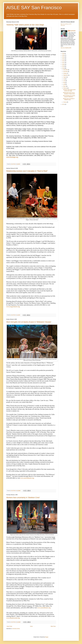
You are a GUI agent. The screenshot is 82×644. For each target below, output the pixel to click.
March (65, 86)
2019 (63, 66)
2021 (63, 63)
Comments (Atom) (16, 629)
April (64, 84)
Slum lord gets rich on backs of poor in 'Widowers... (69, 96)
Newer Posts (9, 626)
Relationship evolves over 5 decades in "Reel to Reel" (27, 171)
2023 (63, 59)
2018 (63, 68)
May (64, 83)
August (65, 77)
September (66, 75)
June (64, 81)
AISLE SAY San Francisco (34, 8)
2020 (63, 64)
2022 (63, 61)
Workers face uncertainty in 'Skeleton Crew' (23, 498)
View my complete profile (66, 48)
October (65, 73)
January (65, 102)
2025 (63, 55)
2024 (63, 57)
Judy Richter (73, 31)
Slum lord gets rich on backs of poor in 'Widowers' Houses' (29, 322)
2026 (63, 53)
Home (31, 626)
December (66, 70)
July (64, 79)
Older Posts (53, 626)
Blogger (47, 637)
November (66, 72)
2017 (63, 104)
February (65, 88)
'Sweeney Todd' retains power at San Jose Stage (25, 25)
